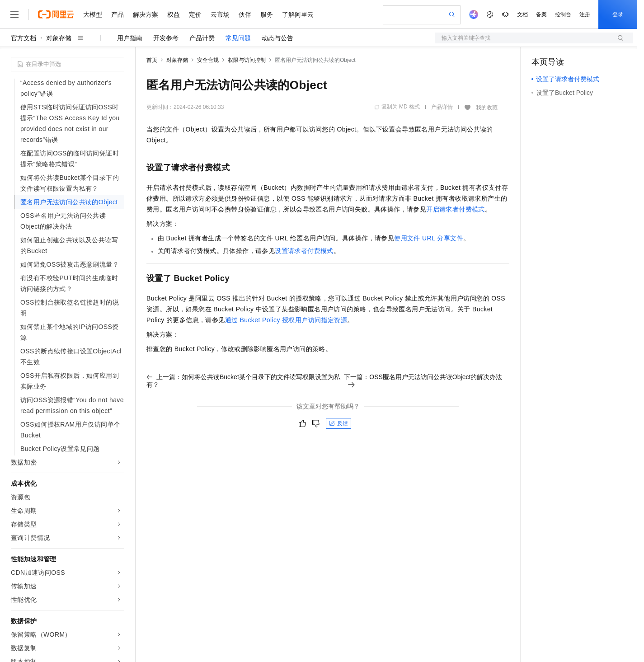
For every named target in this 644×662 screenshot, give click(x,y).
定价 (195, 14)
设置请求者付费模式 (304, 251)
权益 (174, 14)
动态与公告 (277, 38)
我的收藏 (487, 108)
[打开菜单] (14, 14)
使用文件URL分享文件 (429, 238)
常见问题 (238, 38)
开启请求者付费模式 (456, 209)
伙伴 (245, 14)
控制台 (563, 14)
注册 (585, 14)
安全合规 (208, 60)
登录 (618, 14)
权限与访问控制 (247, 60)
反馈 (338, 423)
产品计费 (202, 38)
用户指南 (130, 38)
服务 (267, 14)
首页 (152, 60)
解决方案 (146, 14)
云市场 (220, 14)
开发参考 (166, 38)
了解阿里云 (298, 14)
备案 (541, 14)
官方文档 (24, 38)
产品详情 (442, 107)
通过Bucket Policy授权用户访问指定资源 (286, 320)
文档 (522, 14)
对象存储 (59, 38)
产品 (118, 14)
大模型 (93, 14)
